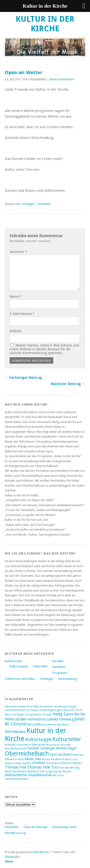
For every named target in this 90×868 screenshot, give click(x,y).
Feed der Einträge (36, 827)
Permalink (44, 204)
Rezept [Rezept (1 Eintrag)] (46, 759)
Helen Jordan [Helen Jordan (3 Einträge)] (16, 719)
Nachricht (18, 252)
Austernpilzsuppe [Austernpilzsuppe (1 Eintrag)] (65, 706)
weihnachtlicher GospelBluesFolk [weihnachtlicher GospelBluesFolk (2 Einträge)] (28, 775)
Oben (9, 861)
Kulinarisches (14, 661)
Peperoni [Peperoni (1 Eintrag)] (78, 755)
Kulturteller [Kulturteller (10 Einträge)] (67, 739)
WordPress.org (15, 833)
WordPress (41, 852)
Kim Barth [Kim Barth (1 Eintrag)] (63, 725)
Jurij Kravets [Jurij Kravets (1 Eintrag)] (49, 725)
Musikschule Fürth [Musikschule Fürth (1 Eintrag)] (16, 749)
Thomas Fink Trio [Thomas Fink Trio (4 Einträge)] (43, 767)
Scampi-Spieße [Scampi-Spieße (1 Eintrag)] (22, 763)
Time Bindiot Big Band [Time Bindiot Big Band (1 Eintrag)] (25, 772)
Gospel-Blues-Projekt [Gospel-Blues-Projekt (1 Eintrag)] (39, 715)
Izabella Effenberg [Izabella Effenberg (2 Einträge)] (60, 719)
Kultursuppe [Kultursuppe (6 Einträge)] (39, 739)
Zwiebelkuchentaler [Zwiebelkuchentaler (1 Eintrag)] (17, 779)
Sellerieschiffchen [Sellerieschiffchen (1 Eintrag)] (71, 763)
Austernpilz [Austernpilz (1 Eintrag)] (46, 706)
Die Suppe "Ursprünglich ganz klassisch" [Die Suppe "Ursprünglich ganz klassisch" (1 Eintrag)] (51, 710)
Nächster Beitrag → (68, 384)
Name (16, 297)
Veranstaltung (67, 679)
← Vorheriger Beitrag (23, 378)
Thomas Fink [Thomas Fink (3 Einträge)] (16, 767)
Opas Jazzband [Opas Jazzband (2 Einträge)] (61, 754)
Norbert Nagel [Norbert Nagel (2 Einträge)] (66, 748)
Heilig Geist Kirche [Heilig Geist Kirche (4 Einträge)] (69, 714)
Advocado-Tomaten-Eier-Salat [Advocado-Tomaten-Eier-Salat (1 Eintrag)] (22, 706)
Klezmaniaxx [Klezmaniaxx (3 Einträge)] (15, 732)
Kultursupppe (19, 666)
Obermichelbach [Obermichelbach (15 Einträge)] (27, 754)
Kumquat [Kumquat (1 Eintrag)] (10, 745)
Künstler (58, 661)
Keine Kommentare (62, 79)
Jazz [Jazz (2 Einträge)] (31, 724)
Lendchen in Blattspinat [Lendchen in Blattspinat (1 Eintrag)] (31, 745)
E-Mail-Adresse (22, 314)
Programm (60, 673)
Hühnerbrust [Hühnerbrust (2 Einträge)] (37, 719)
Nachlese (59, 667)
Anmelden (12, 827)
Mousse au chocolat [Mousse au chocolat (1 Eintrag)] (58, 745)
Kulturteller (40, 666)
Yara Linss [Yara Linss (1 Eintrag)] (58, 775)
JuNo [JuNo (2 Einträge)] (38, 724)
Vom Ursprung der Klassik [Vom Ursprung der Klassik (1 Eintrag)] (55, 772)
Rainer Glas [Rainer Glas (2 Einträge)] (33, 759)
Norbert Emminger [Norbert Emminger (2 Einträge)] (42, 748)
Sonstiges (28, 204)
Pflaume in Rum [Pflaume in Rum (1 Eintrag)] (14, 759)
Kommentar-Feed (64, 827)
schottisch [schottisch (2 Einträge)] (39, 763)
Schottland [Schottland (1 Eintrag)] (53, 763)
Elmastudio (12, 857)
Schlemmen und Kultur (20, 679)
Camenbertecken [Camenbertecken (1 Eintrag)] (15, 710)
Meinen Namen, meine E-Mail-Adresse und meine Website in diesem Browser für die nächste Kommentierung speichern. (44, 349)
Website (15, 331)
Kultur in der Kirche (45, 24)
